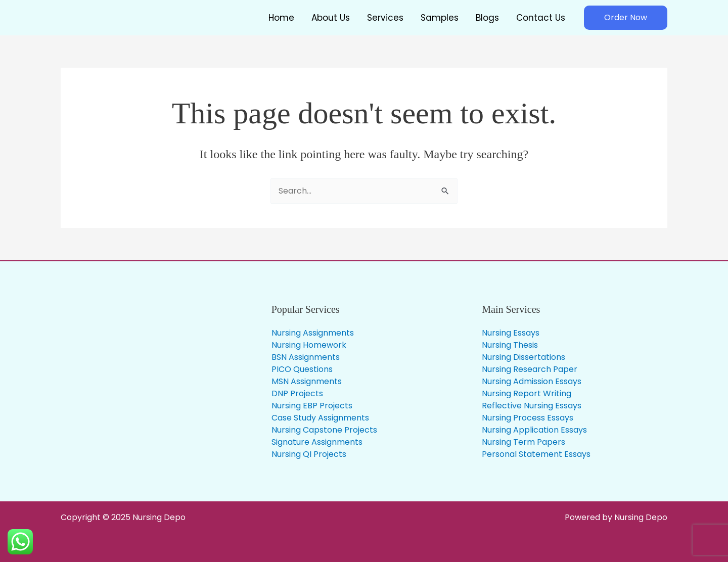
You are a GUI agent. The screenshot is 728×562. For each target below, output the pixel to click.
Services (385, 18)
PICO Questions (302, 369)
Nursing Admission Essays (532, 381)
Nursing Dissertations (524, 357)
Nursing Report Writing (527, 393)
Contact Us (541, 18)
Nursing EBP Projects (312, 406)
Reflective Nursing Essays (532, 406)
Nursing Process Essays (528, 418)
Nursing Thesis (510, 345)
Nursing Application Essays (534, 430)
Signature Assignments (317, 442)
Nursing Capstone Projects (324, 430)
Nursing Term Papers (524, 442)
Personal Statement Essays (536, 454)
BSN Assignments (306, 357)
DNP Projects (297, 393)
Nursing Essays (511, 333)
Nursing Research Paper (530, 369)
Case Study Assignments (320, 418)
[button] (626, 18)
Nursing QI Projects (309, 454)
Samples (440, 18)
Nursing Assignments (313, 333)
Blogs (487, 18)
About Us (331, 18)
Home (281, 18)
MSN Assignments (307, 381)
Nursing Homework (309, 345)
